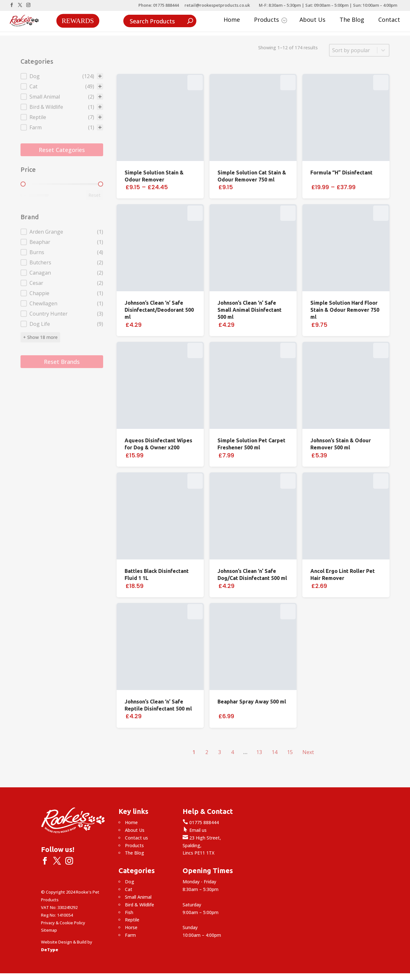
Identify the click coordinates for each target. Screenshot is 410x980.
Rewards (78, 20)
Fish (129, 912)
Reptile (132, 920)
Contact (389, 20)
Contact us (136, 838)
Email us (195, 830)
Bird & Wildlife (139, 905)
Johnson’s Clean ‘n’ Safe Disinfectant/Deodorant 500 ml (159, 310)
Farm (130, 935)
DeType (50, 950)
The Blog (352, 20)
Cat (129, 889)
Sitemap (49, 930)
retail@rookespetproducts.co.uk (217, 6)
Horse (131, 927)
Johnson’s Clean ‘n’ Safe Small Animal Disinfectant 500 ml (250, 310)
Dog (130, 882)
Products (271, 20)
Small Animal (138, 897)
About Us (312, 20)
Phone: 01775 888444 (159, 6)
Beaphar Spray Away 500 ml (252, 702)
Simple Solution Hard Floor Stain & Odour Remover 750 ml (345, 310)
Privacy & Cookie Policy (63, 923)
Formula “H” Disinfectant (341, 173)
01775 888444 (201, 822)
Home (232, 20)
